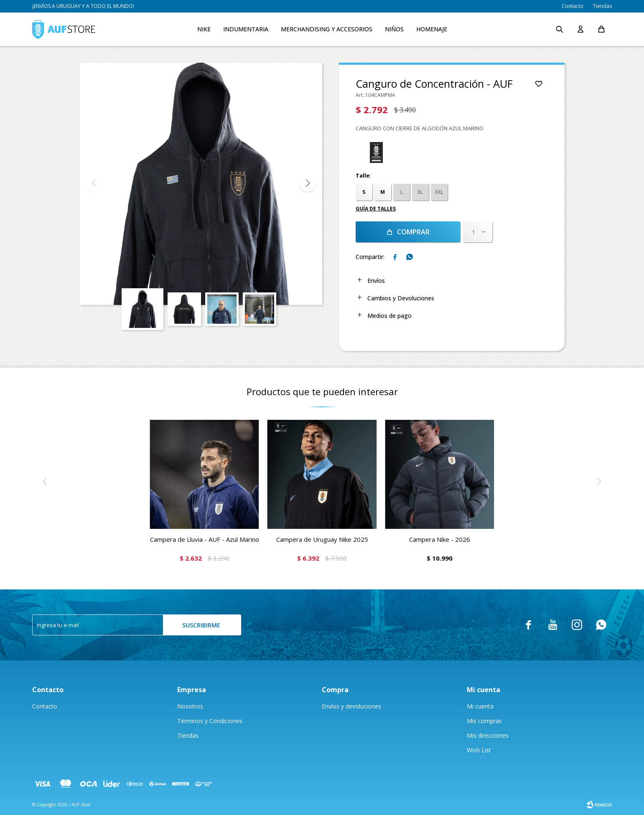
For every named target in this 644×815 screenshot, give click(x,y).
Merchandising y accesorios (327, 29)
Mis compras (484, 721)
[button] (308, 183)
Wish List (479, 750)
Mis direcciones (488, 735)
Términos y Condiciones (210, 721)
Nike (204, 29)
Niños (394, 29)
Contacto (573, 6)
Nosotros (190, 706)
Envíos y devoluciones (351, 706)
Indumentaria (246, 29)
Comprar (413, 232)
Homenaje (432, 29)
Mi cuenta (480, 706)
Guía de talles (376, 209)
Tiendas (602, 6)
